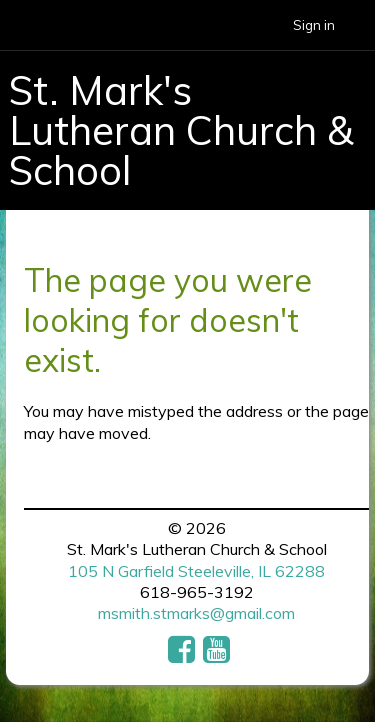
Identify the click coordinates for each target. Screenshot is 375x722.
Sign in (314, 25)
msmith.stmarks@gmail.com (196, 613)
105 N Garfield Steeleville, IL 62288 (196, 571)
